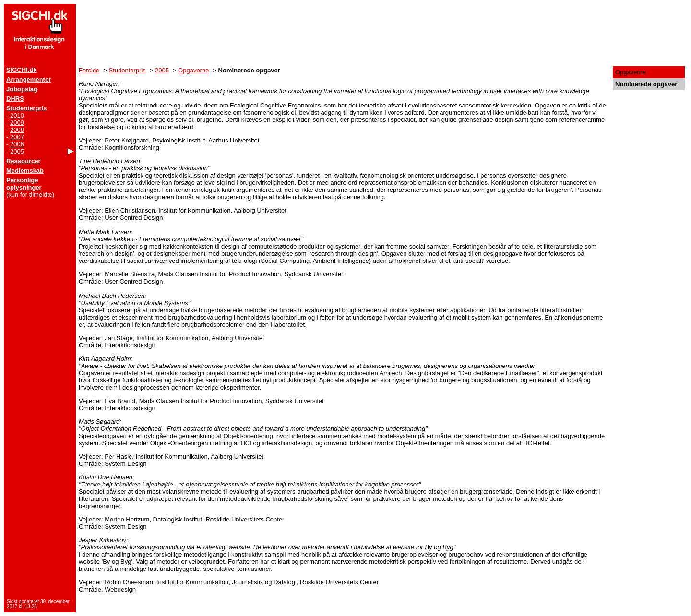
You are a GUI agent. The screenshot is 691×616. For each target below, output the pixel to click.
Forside (89, 70)
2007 (17, 137)
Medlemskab (25, 171)
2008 (17, 130)
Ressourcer (24, 161)
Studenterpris (27, 108)
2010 (17, 115)
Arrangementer (29, 79)
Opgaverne (193, 70)
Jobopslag (22, 89)
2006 (17, 144)
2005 (17, 151)
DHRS (15, 99)
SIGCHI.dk (22, 70)
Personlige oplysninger (24, 184)
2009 (17, 123)
